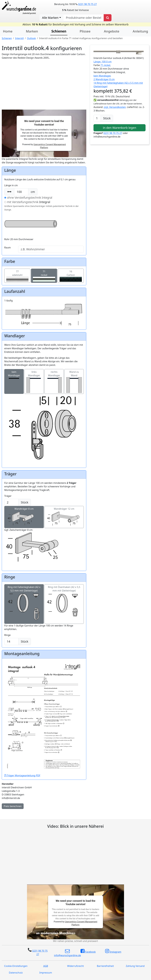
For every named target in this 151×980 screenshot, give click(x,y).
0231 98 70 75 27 (87, 4)
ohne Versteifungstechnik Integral (28, 198)
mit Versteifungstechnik (27, 202)
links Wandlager (34, 382)
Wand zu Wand (74, 382)
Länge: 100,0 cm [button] (102, 62)
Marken (32, 31)
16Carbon (71, 275)
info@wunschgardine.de (67, 953)
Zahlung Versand (135, 966)
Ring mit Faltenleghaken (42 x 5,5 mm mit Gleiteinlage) (24, 597)
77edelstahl (17, 275)
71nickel (44, 275)
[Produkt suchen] (108, 18)
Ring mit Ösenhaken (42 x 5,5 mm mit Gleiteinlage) (64, 597)
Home (8, 31)
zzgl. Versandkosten (115, 107)
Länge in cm (11, 185)
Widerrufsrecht (76, 966)
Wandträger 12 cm (64, 514)
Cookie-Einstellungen (16, 966)
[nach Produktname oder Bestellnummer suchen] (84, 18)
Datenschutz (16, 973)
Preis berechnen (13, 806)
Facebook (88, 951)
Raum (8, 248)
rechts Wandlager (54, 382)
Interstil (19, 38)
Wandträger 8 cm (24, 514)
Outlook (31, 38)
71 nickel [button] (105, 65)
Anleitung (140, 31)
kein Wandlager (14, 382)
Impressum (46, 973)
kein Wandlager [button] (102, 76)
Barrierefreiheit (105, 966)
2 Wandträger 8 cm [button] (104, 79)
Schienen (7, 38)
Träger (8, 496)
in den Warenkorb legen (120, 128)
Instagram (113, 951)
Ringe (7, 635)
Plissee (85, 31)
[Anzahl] (97, 118)
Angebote (111, 31)
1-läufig (44, 308)
